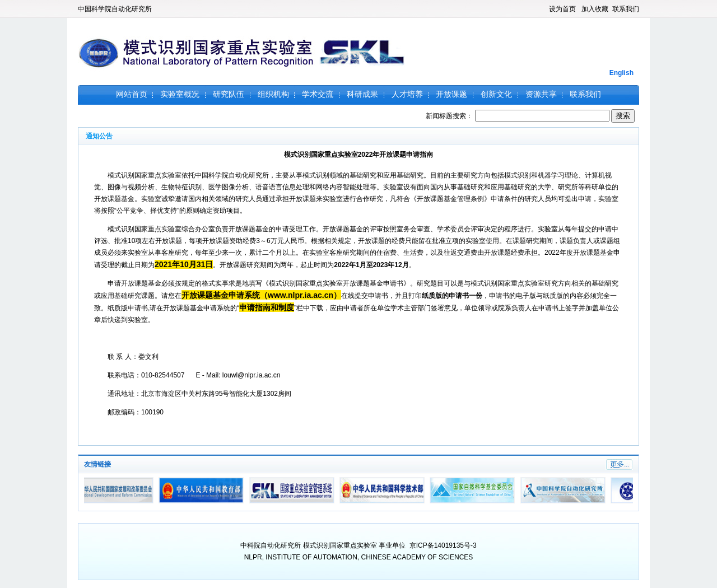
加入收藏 (595, 9)
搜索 (623, 116)
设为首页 (562, 9)
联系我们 (626, 9)
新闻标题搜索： (518, 116)
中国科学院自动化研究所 (115, 9)
